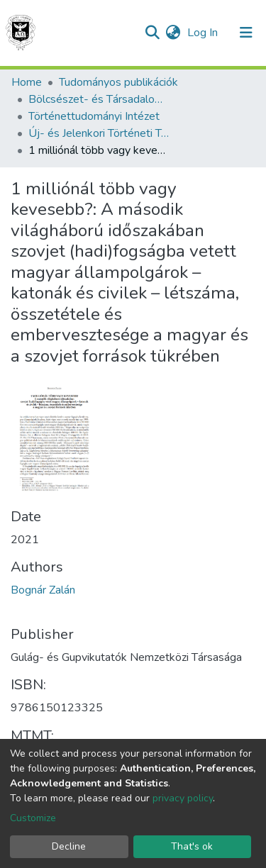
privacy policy (183, 798)
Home (27, 82)
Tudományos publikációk (118, 82)
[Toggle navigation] (246, 33)
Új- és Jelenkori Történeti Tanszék (99, 133)
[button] (173, 33)
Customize (33, 818)
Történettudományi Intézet (94, 116)
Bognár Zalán (43, 590)
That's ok (192, 846)
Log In (204, 33)
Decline (69, 846)
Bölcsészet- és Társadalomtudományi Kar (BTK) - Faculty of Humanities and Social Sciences (99, 99)
